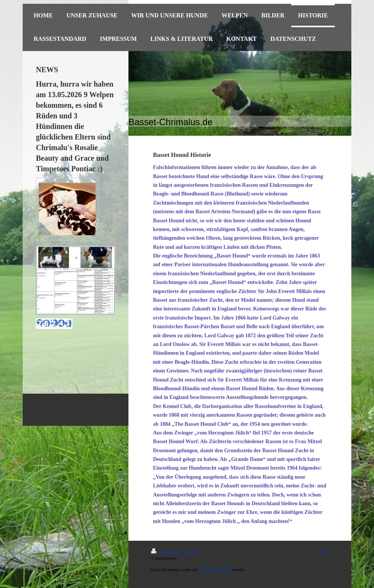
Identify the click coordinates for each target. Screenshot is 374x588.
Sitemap (190, 552)
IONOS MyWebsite (215, 569)
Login (324, 551)
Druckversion (166, 552)
